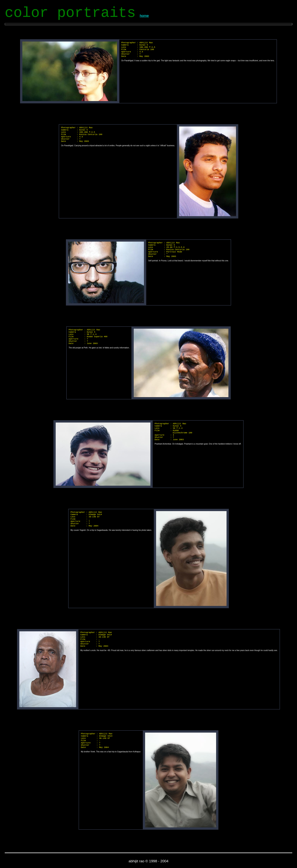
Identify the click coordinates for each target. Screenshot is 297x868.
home (144, 16)
